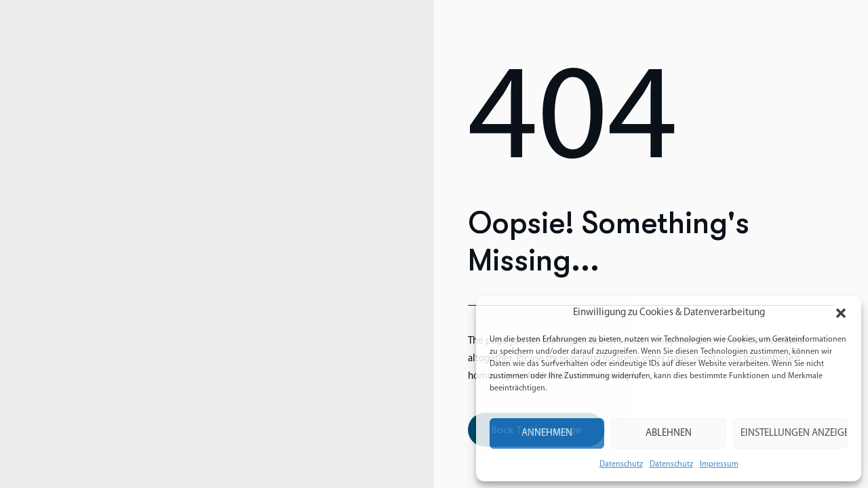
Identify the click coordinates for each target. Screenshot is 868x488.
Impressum (719, 464)
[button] (841, 313)
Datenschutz (621, 464)
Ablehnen (669, 433)
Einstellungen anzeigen (794, 433)
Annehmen (547, 433)
